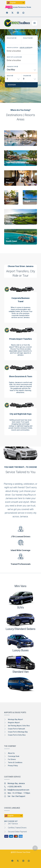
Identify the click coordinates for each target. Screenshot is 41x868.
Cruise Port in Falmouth (16, 729)
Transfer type (12, 67)
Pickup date (12, 38)
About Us (11, 753)
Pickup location (20, 48)
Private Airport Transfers (21, 339)
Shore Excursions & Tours (21, 376)
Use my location (25, 48)
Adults (10, 76)
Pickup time (28, 38)
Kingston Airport (14, 723)
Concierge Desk (14, 756)
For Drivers (12, 759)
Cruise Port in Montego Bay (18, 732)
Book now (12, 85)
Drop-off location (14, 57)
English (11, 3)
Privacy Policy (13, 766)
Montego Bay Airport (15, 719)
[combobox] (21, 71)
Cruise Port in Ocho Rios (17, 735)
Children (27, 76)
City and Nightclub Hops (21, 414)
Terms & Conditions (15, 762)
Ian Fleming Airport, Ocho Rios (19, 726)
